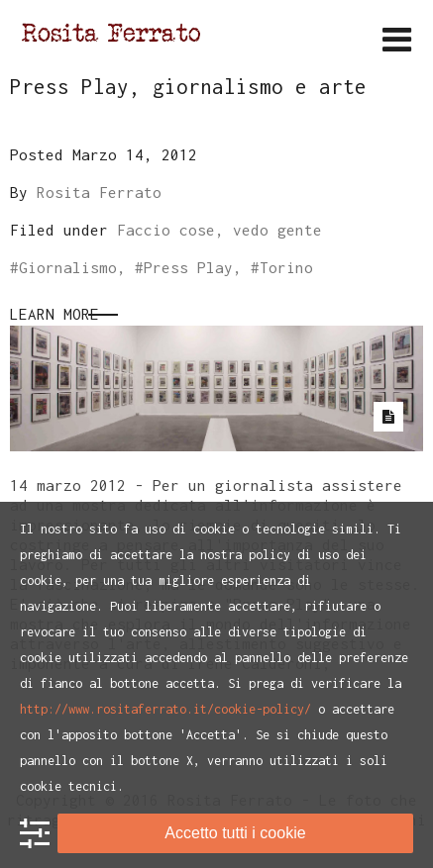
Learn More (54, 314)
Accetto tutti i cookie (235, 833)
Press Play (188, 267)
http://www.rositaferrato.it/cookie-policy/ (165, 709)
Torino (286, 267)
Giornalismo (68, 267)
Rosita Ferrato (99, 192)
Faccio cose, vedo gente (219, 230)
